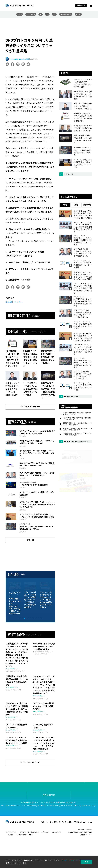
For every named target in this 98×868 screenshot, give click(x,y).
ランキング (63, 847)
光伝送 (78, 14)
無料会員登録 (81, 5)
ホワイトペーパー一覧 (30, 787)
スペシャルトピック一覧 (30, 407)
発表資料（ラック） (14, 302)
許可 (87, 862)
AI (41, 14)
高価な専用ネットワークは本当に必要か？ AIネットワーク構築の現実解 (77, 424)
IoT (54, 14)
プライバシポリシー (70, 860)
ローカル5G (31, 14)
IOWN (20, 14)
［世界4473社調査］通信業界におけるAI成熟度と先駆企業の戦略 (77, 419)
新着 (55, 847)
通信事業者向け (66, 14)
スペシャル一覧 (68, 174)
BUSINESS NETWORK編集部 (20, 59)
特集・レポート (46, 847)
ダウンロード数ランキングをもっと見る (76, 442)
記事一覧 (30, 565)
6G (47, 14)
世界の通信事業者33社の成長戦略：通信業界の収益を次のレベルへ (77, 414)
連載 (70, 847)
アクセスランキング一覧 (71, 397)
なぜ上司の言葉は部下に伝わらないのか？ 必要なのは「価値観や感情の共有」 (78, 429)
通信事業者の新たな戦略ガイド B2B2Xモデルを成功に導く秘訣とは (77, 434)
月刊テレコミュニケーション (83, 847)
